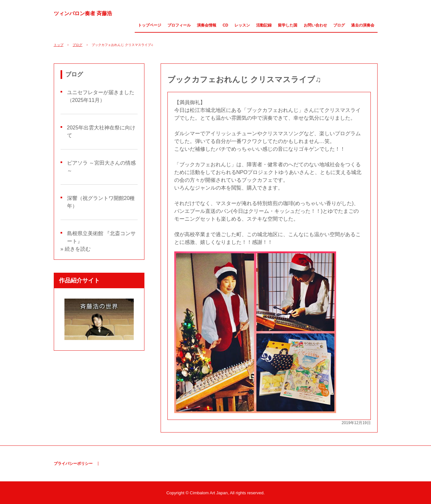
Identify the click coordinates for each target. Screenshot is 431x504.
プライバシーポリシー (73, 464)
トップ (59, 45)
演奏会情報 (207, 25)
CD (225, 25)
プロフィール (179, 25)
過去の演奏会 (363, 25)
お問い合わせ (315, 25)
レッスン (242, 25)
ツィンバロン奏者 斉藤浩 (83, 14)
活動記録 (264, 25)
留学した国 (288, 25)
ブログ (339, 25)
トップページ (150, 25)
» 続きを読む (76, 249)
